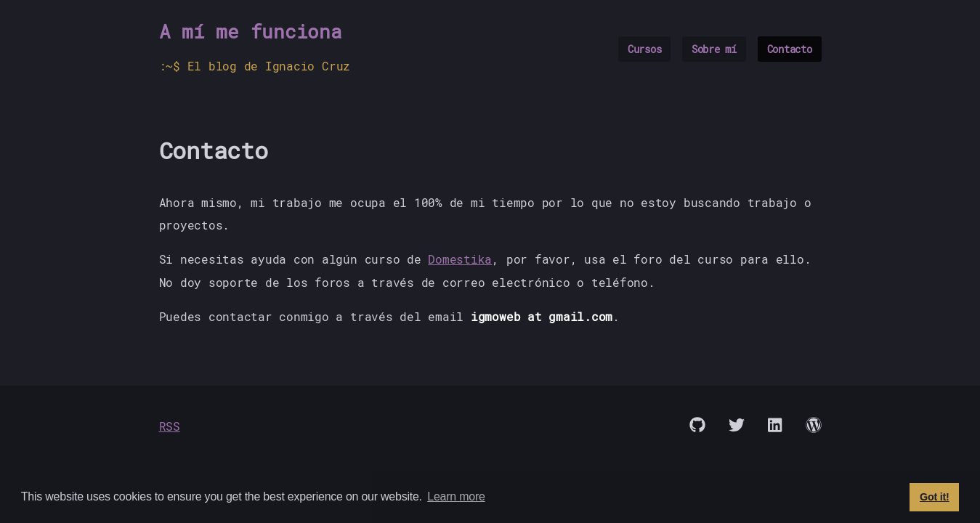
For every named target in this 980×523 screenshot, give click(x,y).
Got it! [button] (935, 497)
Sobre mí (714, 49)
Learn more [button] (456, 496)
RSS (170, 426)
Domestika (460, 259)
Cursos (645, 49)
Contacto (790, 49)
